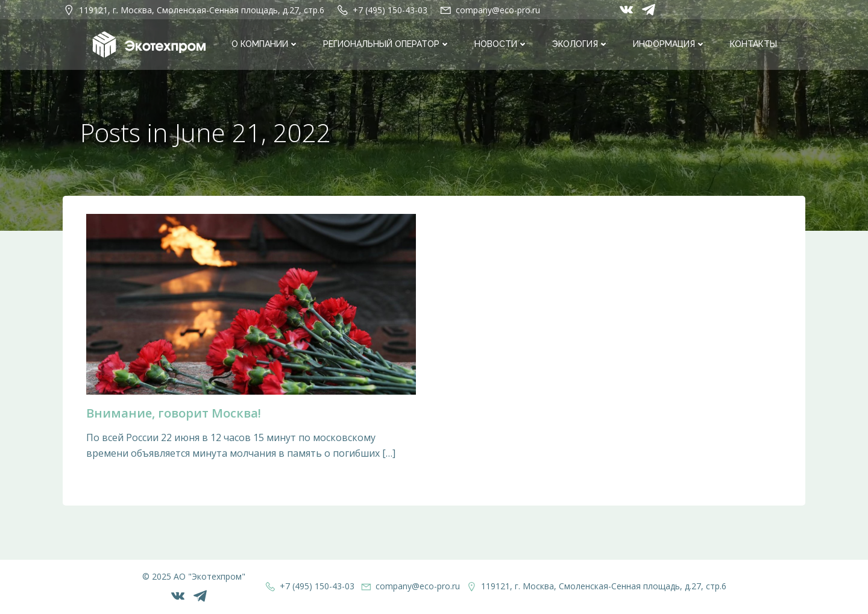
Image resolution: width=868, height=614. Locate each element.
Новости (501, 45)
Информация (669, 45)
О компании (265, 45)
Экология (580, 45)
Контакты (753, 45)
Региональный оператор (387, 45)
